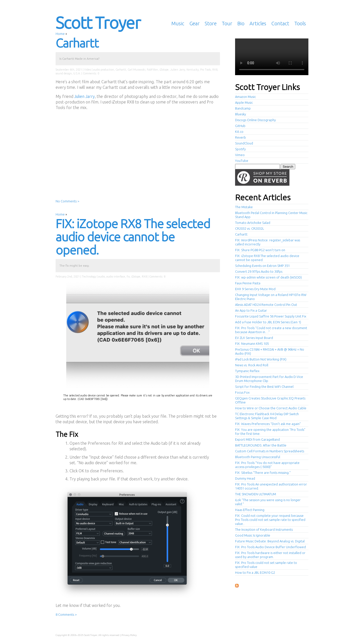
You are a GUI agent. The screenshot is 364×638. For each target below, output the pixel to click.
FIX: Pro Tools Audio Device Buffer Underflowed (270, 547)
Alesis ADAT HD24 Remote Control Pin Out (266, 305)
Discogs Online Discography (255, 120)
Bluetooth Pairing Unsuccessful (258, 457)
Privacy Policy (129, 635)
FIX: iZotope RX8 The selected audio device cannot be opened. (133, 237)
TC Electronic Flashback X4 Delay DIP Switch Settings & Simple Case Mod (267, 416)
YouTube (242, 161)
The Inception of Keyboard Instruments (264, 529)
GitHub (240, 126)
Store (211, 23)
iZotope (164, 70)
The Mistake (244, 207)
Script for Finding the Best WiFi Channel (264, 387)
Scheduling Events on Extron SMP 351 (262, 266)
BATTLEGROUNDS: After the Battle (261, 445)
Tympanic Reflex (247, 371)
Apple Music (244, 102)
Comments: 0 (91, 73)
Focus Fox (242, 392)
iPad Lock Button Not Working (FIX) (261, 359)
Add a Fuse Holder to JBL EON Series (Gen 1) (268, 322)
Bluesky (241, 114)
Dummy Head (245, 478)
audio (102, 277)
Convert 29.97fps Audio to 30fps (259, 271)
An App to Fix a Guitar (251, 310)
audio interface (116, 277)
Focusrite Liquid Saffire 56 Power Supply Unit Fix (271, 316)
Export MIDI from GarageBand (257, 439)
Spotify (240, 149)
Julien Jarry (178, 70)
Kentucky (193, 70)
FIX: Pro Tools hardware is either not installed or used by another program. (270, 555)
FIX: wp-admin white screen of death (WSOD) (268, 277)
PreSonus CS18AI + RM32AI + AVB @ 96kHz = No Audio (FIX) (270, 351)
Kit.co (239, 132)
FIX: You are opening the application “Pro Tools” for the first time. (270, 432)
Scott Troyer (98, 23)
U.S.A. (77, 73)
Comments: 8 (157, 277)
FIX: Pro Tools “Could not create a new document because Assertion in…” (271, 330)
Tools (300, 23)
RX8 (215, 70)
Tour (227, 23)
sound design (64, 73)
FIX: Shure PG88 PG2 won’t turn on (260, 250)
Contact (280, 23)
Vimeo (240, 155)
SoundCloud (244, 143)
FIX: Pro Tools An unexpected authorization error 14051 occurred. (271, 486)
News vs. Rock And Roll (252, 365)
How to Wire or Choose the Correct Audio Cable (271, 408)
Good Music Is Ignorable (253, 535)
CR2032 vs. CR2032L (249, 228)
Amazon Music (245, 97)
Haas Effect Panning (250, 510)
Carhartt (77, 43)
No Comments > (67, 201)
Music (178, 23)
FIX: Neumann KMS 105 (252, 344)
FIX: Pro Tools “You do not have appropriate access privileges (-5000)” (267, 465)
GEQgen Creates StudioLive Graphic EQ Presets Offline (270, 400)
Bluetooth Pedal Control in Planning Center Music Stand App (271, 215)
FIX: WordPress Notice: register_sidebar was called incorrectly (268, 242)
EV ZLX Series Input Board (254, 338)
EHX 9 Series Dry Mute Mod (255, 289)
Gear (195, 23)
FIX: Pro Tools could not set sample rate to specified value (266, 565)
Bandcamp (243, 108)
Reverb (241, 137)
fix (128, 277)
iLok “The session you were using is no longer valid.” (268, 502)
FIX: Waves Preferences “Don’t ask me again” (268, 424)
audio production (104, 70)
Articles (258, 23)
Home (60, 34)
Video (88, 70)
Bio (241, 23)
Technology (89, 277)
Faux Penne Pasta (248, 283)
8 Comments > (66, 614)
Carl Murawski (136, 70)
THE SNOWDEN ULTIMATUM (256, 494)
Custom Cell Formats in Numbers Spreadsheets (270, 451)
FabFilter (152, 70)
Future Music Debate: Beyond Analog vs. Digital (270, 541)
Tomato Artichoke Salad (253, 223)
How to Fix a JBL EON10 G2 (255, 572)
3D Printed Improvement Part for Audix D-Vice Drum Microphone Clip (269, 379)
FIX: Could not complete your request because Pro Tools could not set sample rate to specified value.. (270, 520)
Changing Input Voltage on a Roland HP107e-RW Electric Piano (271, 297)
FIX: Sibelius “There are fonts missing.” (263, 473)
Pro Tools (206, 70)
